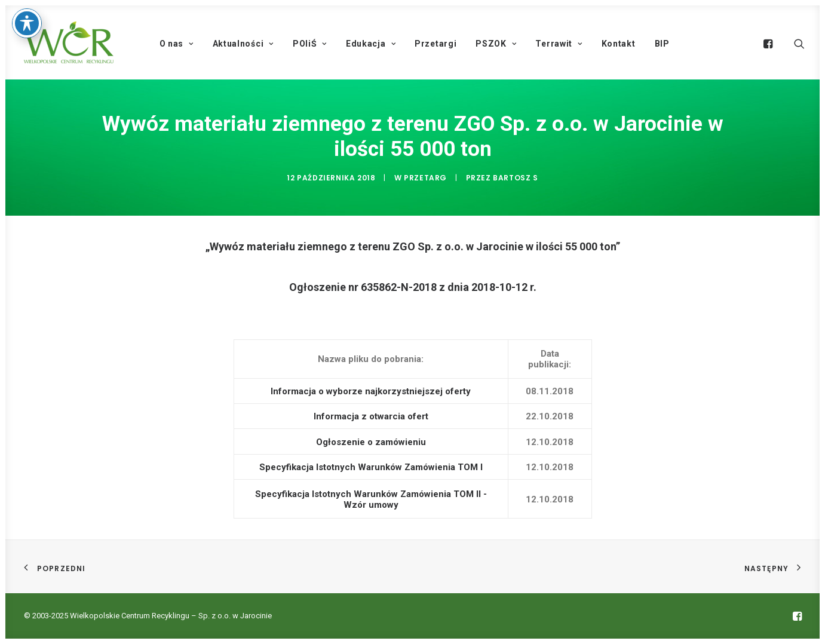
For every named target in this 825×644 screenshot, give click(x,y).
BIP (662, 44)
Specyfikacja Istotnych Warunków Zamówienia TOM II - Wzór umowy (371, 499)
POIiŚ (310, 44)
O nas (177, 44)
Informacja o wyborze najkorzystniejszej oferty (371, 391)
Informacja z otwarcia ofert (371, 416)
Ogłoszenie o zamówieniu (371, 442)
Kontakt (619, 44)
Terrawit (559, 44)
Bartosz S (515, 178)
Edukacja (371, 44)
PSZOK (496, 44)
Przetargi (435, 44)
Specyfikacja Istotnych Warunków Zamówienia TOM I (371, 467)
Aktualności (243, 44)
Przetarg (425, 178)
